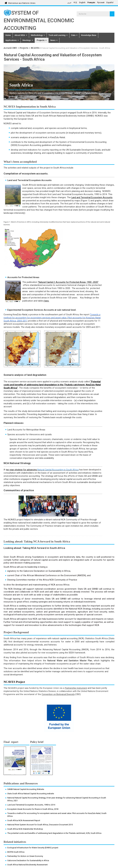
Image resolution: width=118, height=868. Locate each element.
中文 (75, 3)
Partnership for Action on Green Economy (25, 856)
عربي (69, 3)
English (82, 3)
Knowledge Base (89, 35)
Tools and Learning (58, 35)
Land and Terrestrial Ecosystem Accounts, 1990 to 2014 (31, 805)
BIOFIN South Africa (16, 852)
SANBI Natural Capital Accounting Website (26, 789)
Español (110, 3)
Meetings (28, 40)
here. (46, 301)
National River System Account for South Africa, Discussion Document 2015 (40, 825)
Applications (12, 40)
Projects (42, 40)
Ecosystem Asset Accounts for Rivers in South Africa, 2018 (33, 809)
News (54, 40)
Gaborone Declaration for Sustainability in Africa (28, 860)
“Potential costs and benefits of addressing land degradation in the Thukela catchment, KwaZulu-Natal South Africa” (52, 385)
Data (74, 35)
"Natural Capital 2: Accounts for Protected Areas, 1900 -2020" (68, 282)
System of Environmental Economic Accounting (39, 21)
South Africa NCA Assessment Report (24, 820)
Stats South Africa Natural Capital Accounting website (31, 794)
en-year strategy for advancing (22, 470)
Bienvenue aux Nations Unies (22, 3)
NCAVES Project (14, 682)
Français (91, 3)
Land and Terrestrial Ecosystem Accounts (92, 197)
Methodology (38, 35)
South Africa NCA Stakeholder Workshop (25, 829)
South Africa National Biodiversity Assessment (27, 865)
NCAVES (35, 48)
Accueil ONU (10, 48)
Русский (101, 3)
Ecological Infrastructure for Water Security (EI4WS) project (33, 848)
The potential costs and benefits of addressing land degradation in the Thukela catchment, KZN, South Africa (54, 833)
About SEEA (21, 35)
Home (8, 35)
